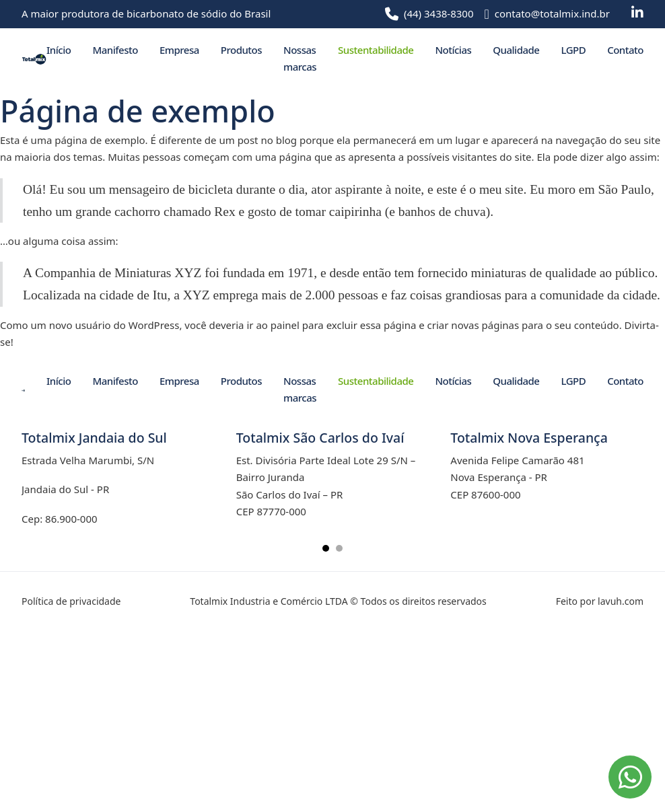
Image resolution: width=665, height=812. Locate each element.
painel (285, 325)
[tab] (326, 548)
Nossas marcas (300, 59)
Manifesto (115, 50)
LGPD (573, 50)
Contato (625, 50)
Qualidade (516, 50)
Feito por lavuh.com (600, 601)
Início (59, 50)
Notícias (453, 50)
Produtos (241, 50)
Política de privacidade (71, 601)
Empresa (179, 50)
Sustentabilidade (376, 50)
